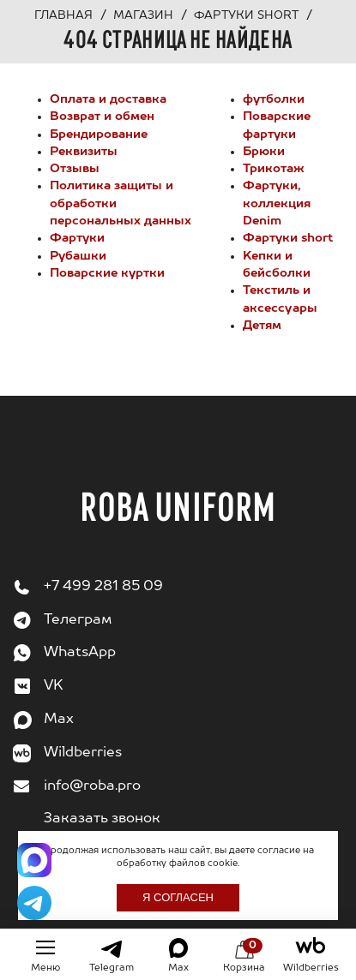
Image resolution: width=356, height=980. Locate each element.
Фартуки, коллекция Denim (277, 203)
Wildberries (83, 753)
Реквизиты (84, 152)
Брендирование (99, 134)
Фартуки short (288, 238)
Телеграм (78, 620)
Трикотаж (274, 169)
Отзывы (75, 169)
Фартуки (77, 238)
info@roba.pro (92, 786)
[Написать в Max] (34, 860)
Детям (262, 326)
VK (54, 686)
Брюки (264, 152)
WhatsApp (80, 653)
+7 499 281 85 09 (103, 587)
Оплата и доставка (108, 99)
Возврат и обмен (102, 117)
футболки (274, 99)
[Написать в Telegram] (34, 903)
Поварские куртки (107, 273)
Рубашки (78, 256)
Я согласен (178, 897)
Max (59, 720)
